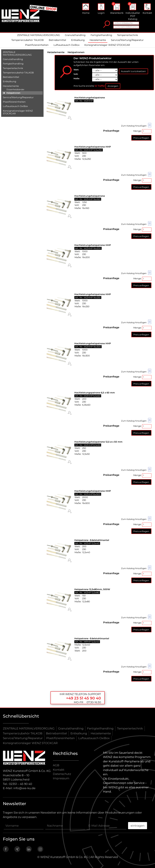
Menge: (142, 131)
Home (86, 9)
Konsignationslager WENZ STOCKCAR (107, 45)
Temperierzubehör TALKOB (28, 40)
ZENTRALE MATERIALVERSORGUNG (39, 35)
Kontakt (147, 9)
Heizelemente (98, 40)
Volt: (76, 74)
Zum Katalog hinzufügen (136, 126)
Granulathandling (75, 35)
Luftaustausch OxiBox (66, 45)
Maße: (77, 79)
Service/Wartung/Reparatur (127, 40)
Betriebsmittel (57, 40)
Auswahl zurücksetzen (133, 71)
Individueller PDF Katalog (133, 12)
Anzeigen (113, 86)
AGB (56, 765)
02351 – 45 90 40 (20, 784)
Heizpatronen (13, 93)
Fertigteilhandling (101, 35)
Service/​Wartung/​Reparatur (18, 97)
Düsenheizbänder (15, 89)
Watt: (76, 70)
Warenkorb (117, 9)
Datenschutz (62, 774)
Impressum (61, 778)
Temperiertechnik (127, 35)
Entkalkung (78, 40)
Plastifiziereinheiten (37, 45)
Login (101, 9)
